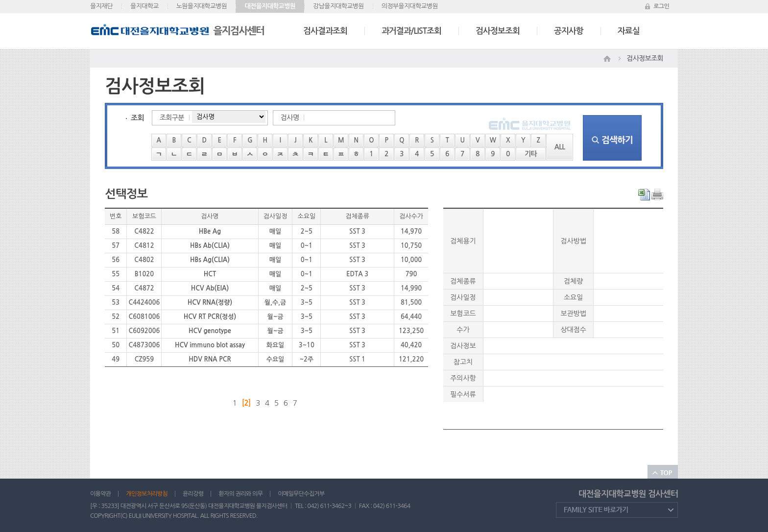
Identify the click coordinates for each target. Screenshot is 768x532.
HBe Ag (210, 231)
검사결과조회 (325, 31)
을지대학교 (144, 6)
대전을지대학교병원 (270, 6)
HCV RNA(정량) (210, 302)
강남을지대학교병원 (338, 6)
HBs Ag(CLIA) (210, 260)
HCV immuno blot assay (210, 345)
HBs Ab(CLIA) (210, 246)
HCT (210, 274)
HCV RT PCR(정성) (210, 317)
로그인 (661, 6)
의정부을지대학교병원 (410, 6)
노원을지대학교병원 (202, 6)
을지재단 (101, 6)
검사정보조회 (498, 31)
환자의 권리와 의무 (240, 494)
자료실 (629, 31)
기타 (531, 154)
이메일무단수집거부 (301, 494)
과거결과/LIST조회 (411, 31)
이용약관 (100, 494)
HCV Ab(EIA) (210, 288)
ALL (560, 147)
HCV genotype (210, 331)
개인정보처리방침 (147, 494)
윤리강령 (193, 494)
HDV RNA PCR (210, 359)
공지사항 (569, 31)
